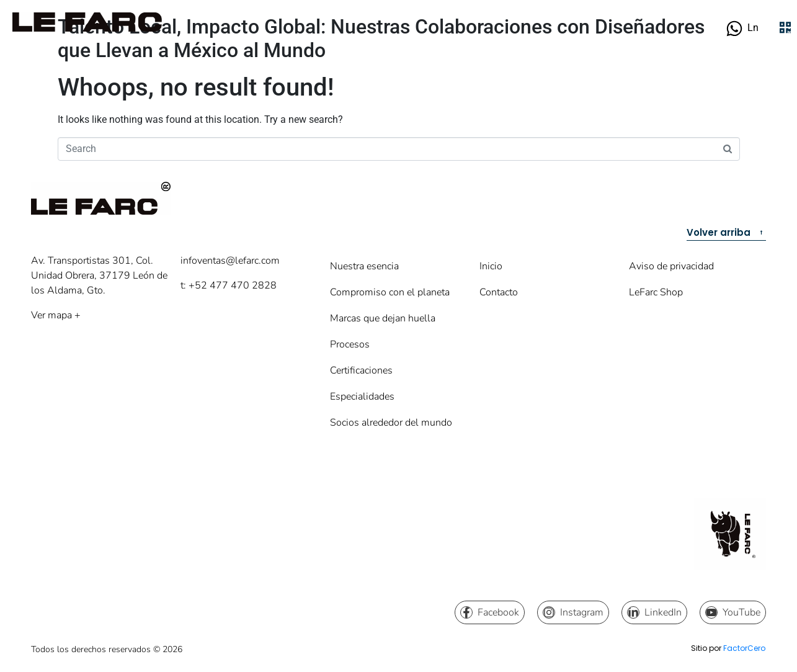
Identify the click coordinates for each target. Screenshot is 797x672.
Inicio (491, 266)
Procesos (350, 344)
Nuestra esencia (364, 266)
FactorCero (744, 648)
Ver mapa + (56, 315)
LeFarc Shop (656, 292)
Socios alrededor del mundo (391, 423)
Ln (753, 28)
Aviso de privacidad (671, 266)
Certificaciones (361, 370)
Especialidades (362, 396)
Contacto (499, 292)
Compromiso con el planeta (390, 292)
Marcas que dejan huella (383, 318)
